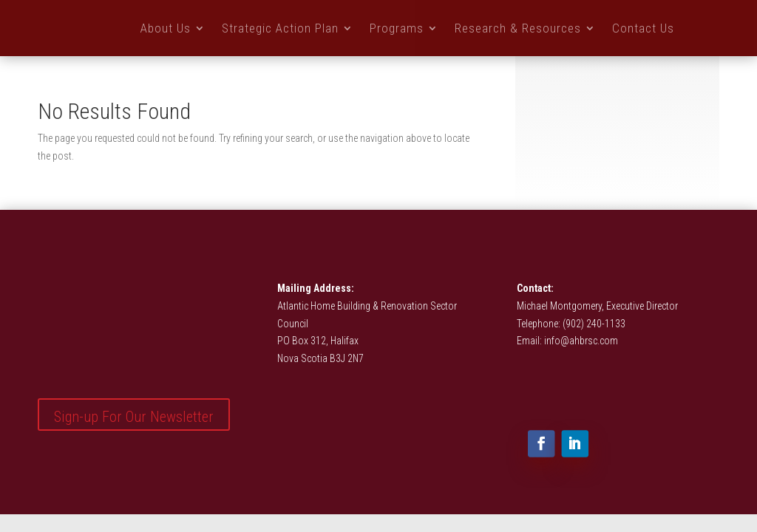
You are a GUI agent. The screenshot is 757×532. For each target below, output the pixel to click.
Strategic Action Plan (280, 28)
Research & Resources (518, 28)
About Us (166, 28)
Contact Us (643, 28)
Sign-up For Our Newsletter (134, 417)
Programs (397, 28)
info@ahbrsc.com (581, 341)
